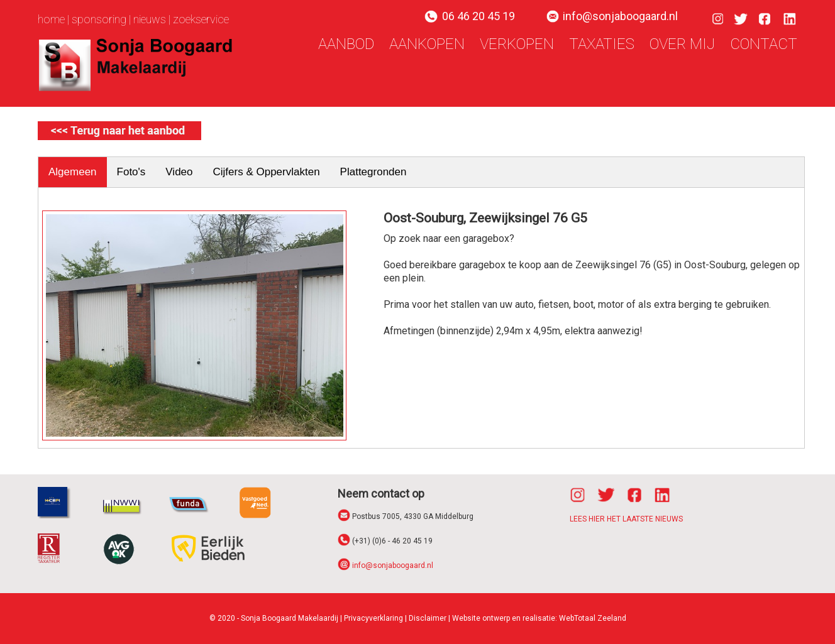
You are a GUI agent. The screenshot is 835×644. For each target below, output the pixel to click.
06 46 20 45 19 (478, 16)
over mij (682, 44)
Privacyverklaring (373, 618)
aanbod (346, 44)
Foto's (131, 172)
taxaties (602, 44)
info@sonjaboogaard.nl (620, 16)
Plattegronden (373, 172)
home (51, 19)
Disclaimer (428, 618)
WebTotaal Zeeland (593, 618)
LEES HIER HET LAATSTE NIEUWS (626, 519)
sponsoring (99, 19)
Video (179, 172)
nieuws (150, 19)
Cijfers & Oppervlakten (267, 172)
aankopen (427, 44)
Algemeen (73, 172)
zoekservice (201, 19)
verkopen (517, 44)
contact (764, 44)
